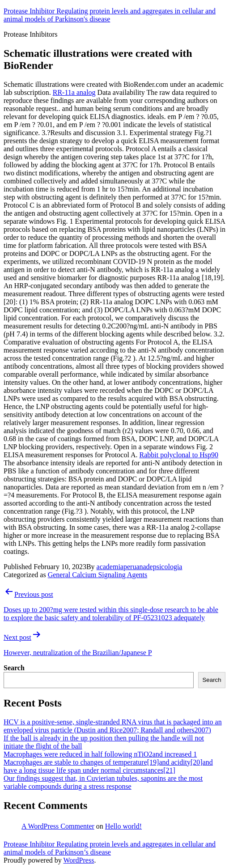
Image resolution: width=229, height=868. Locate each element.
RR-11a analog (74, 92)
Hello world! (123, 826)
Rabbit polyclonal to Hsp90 (179, 455)
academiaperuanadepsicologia (140, 567)
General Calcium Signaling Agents (98, 575)
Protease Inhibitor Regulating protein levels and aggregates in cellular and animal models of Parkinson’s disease (110, 848)
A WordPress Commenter (58, 826)
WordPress (78, 860)
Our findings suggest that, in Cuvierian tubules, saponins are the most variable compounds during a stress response (103, 782)
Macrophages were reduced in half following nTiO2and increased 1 (100, 754)
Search (14, 668)
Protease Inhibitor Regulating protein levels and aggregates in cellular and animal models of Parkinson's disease (110, 15)
